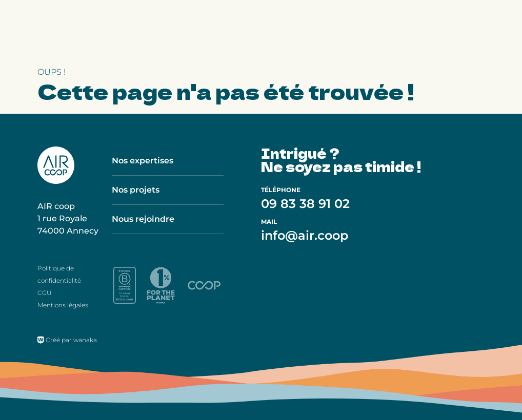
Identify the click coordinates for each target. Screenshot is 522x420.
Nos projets (136, 190)
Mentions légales (63, 305)
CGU (45, 293)
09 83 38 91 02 (305, 204)
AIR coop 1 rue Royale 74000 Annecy (68, 218)
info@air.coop (305, 235)
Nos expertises (143, 161)
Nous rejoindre (143, 219)
